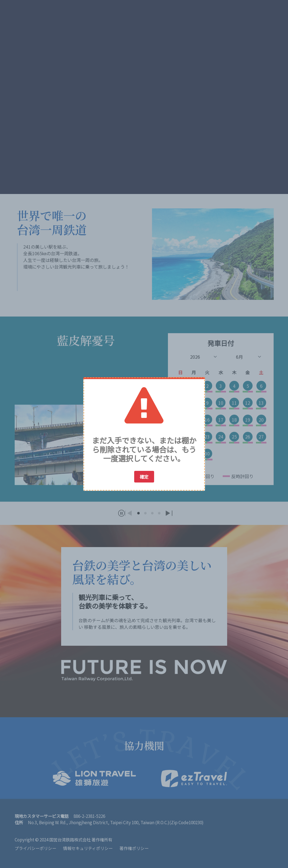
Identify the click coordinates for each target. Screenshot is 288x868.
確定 (144, 477)
